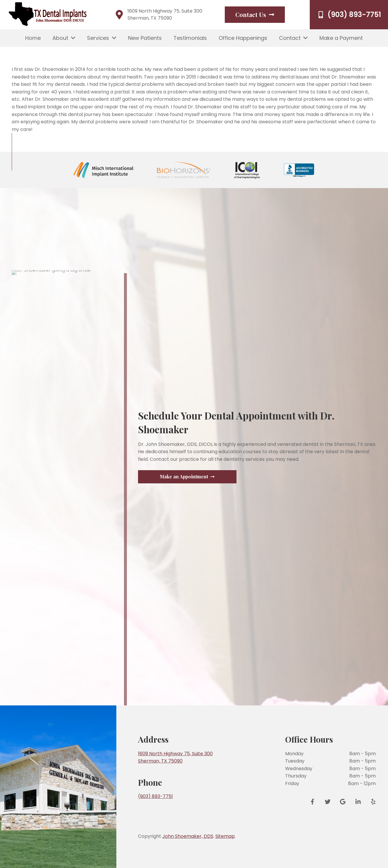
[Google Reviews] (343, 802)
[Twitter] (328, 802)
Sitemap (225, 836)
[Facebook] (314, 802)
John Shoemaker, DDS (188, 836)
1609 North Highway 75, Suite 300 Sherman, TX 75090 (165, 15)
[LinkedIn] (358, 802)
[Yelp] (371, 802)
